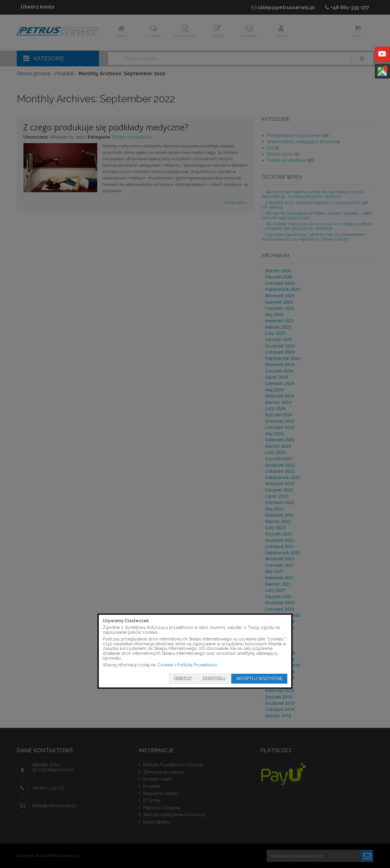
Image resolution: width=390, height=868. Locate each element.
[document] (195, 651)
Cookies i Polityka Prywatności (187, 665)
